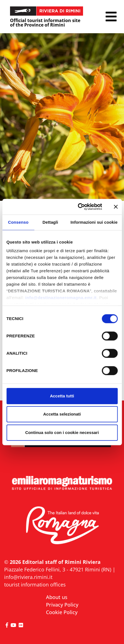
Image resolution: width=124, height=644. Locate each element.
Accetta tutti (62, 396)
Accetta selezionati (62, 414)
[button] (111, 17)
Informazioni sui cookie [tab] (94, 222)
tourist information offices (35, 585)
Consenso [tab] (18, 222)
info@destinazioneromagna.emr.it (61, 298)
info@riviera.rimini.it (28, 577)
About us (57, 597)
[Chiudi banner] (116, 207)
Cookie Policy (62, 612)
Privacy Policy (62, 605)
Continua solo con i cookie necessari (62, 432)
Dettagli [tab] (50, 222)
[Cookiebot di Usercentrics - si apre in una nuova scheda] (78, 207)
